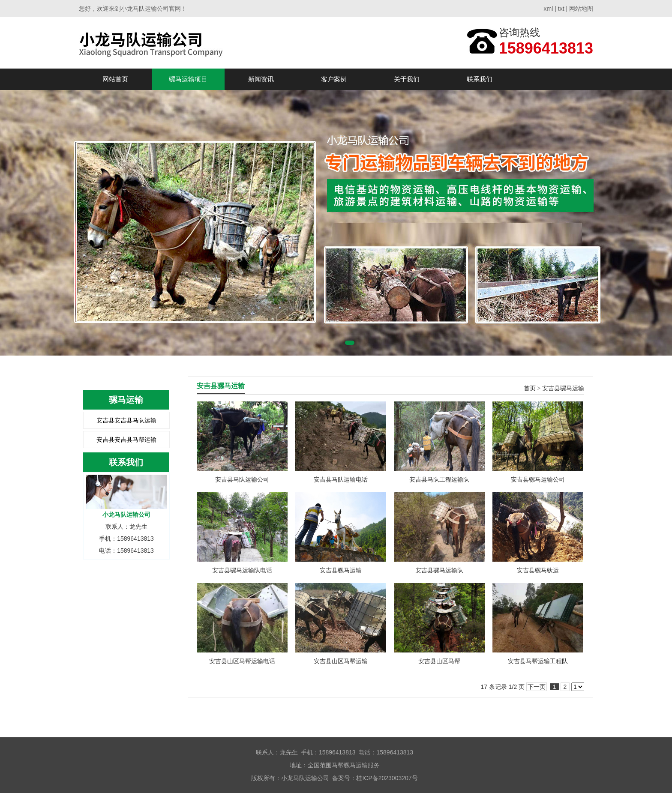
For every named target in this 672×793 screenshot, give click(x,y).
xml (549, 9)
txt (561, 9)
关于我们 (407, 79)
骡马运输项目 (188, 79)
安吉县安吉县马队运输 (126, 420)
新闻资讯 (261, 79)
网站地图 (581, 9)
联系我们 (480, 79)
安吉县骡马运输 (563, 388)
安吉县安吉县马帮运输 (126, 440)
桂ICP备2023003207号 (387, 778)
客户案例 (334, 79)
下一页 (537, 687)
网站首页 (115, 79)
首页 (530, 388)
